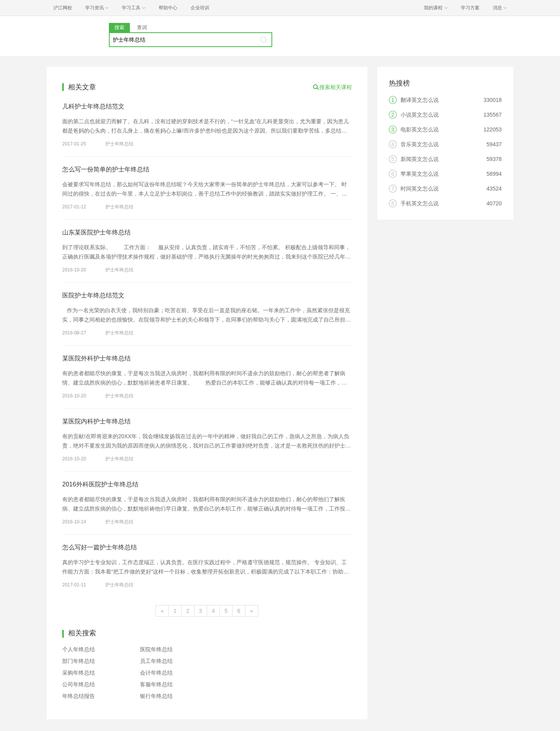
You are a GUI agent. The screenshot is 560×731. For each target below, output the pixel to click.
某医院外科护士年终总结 (96, 358)
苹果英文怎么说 (420, 174)
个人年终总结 (79, 649)
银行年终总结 (156, 696)
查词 (142, 27)
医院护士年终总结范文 (93, 295)
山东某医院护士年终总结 (96, 232)
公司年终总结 (79, 684)
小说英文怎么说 (420, 115)
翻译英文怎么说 (420, 100)
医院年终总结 (156, 649)
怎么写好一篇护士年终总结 (100, 547)
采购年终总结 (79, 673)
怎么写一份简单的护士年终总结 (106, 169)
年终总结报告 (79, 696)
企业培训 (200, 8)
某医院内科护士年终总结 (96, 421)
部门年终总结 (79, 661)
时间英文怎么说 (420, 189)
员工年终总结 (156, 661)
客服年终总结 (156, 684)
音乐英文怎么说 (420, 144)
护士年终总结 (119, 144)
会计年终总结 (156, 673)
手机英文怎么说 (420, 203)
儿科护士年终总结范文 (93, 106)
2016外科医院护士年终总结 (100, 484)
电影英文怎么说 (420, 129)
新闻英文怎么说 (420, 159)
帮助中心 (168, 8)
